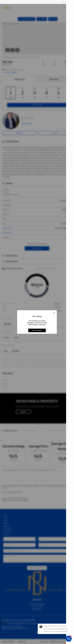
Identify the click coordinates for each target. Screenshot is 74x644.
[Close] (70, 626)
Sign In (67, 2)
